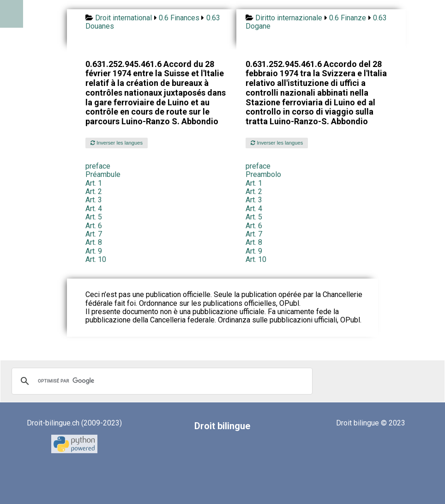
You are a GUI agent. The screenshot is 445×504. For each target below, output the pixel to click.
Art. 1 (94, 183)
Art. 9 (94, 251)
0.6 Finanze (348, 18)
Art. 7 (94, 234)
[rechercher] (161, 381)
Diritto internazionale (289, 18)
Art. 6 (94, 226)
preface (98, 166)
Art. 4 (94, 209)
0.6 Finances (179, 18)
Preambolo (263, 174)
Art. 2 (94, 191)
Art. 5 (94, 217)
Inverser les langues (117, 143)
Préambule (103, 174)
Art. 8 (94, 242)
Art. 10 (96, 259)
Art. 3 (94, 200)
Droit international (123, 18)
